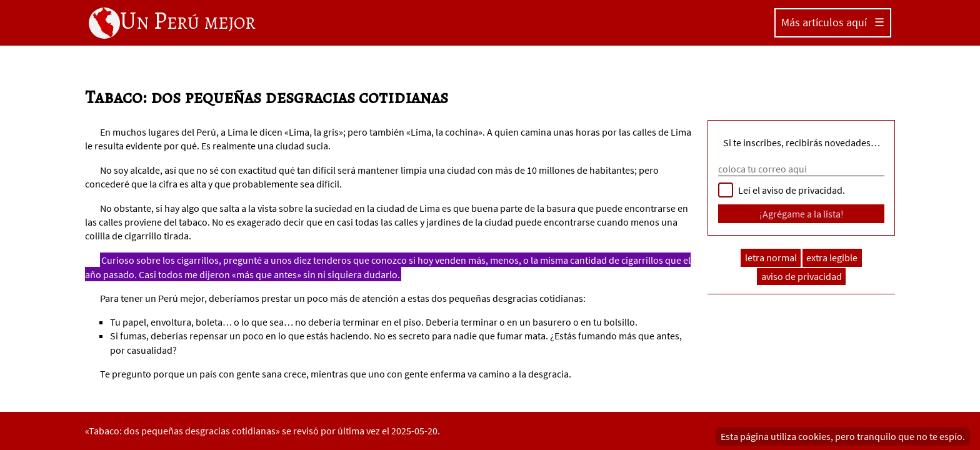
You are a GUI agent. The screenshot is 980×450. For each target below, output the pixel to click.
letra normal (771, 257)
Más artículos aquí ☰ (833, 22)
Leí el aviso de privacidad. (792, 190)
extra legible (832, 257)
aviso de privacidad (802, 277)
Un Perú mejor (172, 22)
